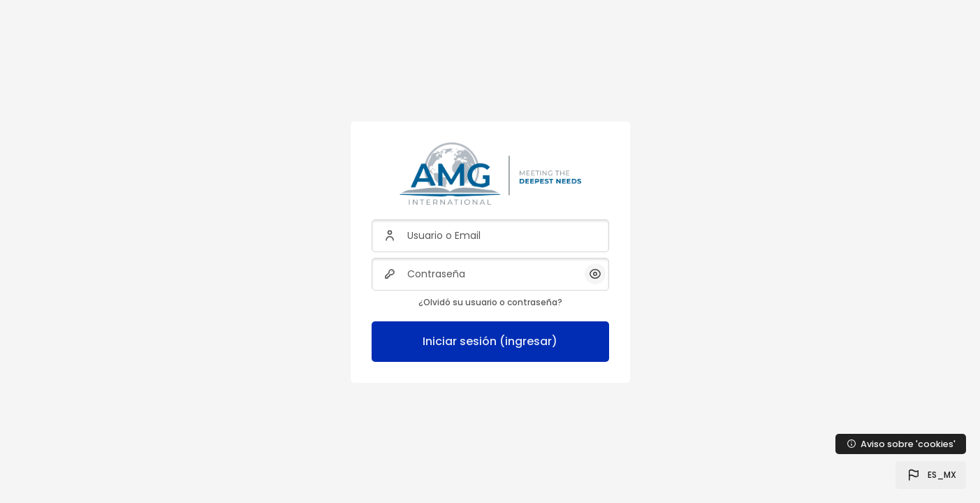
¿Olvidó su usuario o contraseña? (490, 302)
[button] (931, 475)
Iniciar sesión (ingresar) (490, 341)
